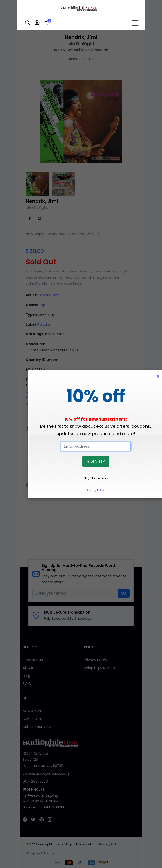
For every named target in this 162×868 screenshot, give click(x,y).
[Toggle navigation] (135, 23)
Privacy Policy (96, 490)
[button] (27, 23)
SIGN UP (96, 461)
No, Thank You (96, 478)
